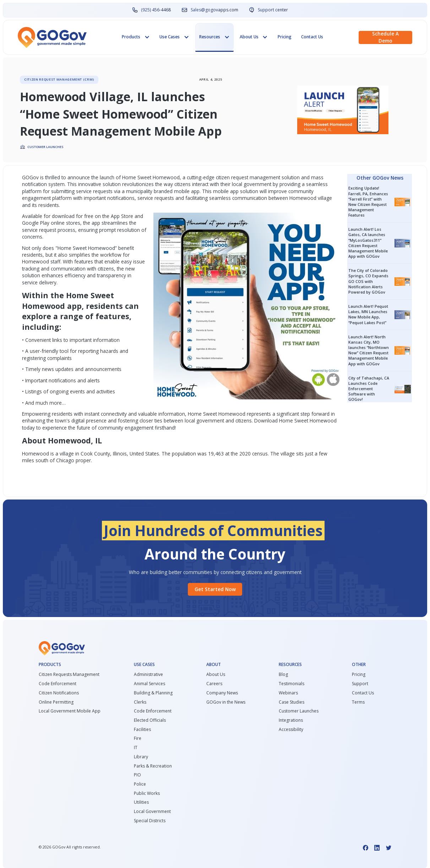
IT (136, 748)
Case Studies (292, 702)
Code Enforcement (58, 684)
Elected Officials (150, 720)
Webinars (288, 693)
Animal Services (149, 684)
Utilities (141, 802)
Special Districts (150, 821)
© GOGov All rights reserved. (70, 847)
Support (360, 684)
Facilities (142, 730)
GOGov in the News (226, 702)
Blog (283, 675)
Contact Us (312, 37)
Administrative (148, 675)
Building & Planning (153, 693)
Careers (214, 684)
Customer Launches (299, 711)
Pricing (285, 37)
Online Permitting (56, 702)
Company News (222, 693)
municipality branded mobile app (163, 191)
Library (141, 757)
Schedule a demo (385, 37)
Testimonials (292, 684)
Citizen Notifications (59, 693)
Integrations (291, 720)
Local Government (152, 812)
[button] (136, 37)
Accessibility (291, 730)
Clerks (140, 702)
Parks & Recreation (153, 766)
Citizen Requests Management (69, 675)
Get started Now (215, 589)
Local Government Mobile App (70, 711)
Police (140, 784)
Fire (138, 738)
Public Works (147, 793)
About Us (216, 675)
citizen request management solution (258, 177)
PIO (137, 775)
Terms (358, 702)
